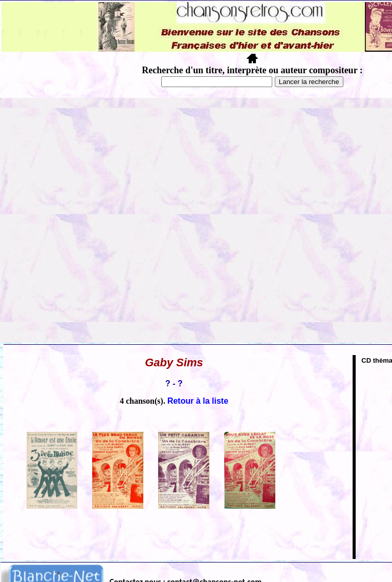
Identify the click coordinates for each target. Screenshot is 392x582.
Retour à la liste (198, 401)
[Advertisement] (117, 220)
